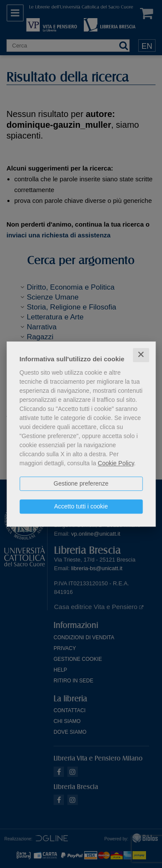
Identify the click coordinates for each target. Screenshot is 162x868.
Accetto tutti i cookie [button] (81, 506)
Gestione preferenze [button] (81, 483)
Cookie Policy (116, 463)
